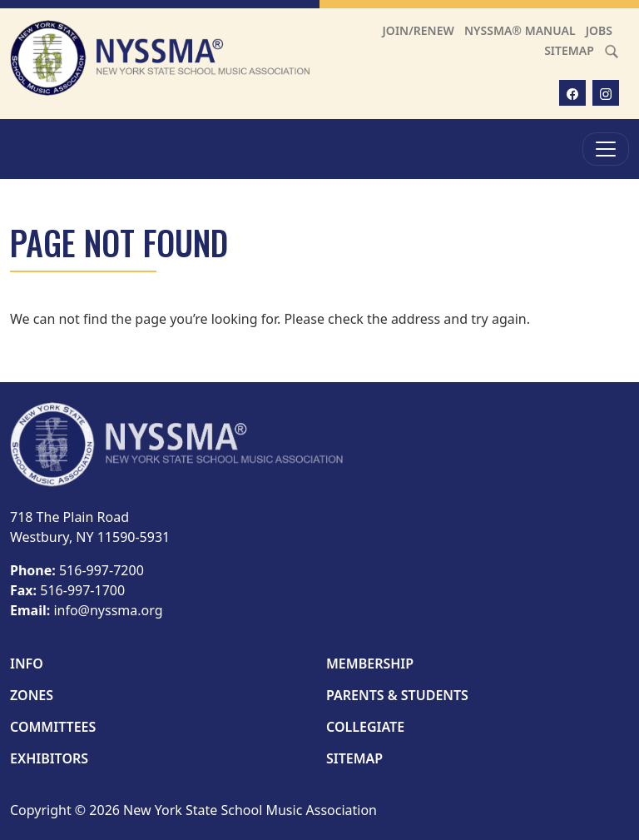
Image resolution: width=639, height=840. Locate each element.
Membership (370, 664)
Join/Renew (419, 30)
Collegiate (365, 727)
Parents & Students (397, 695)
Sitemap (569, 50)
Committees (53, 727)
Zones (32, 695)
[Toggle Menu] (606, 149)
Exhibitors (49, 758)
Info (27, 664)
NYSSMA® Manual (520, 30)
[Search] (612, 50)
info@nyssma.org (108, 610)
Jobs (599, 30)
